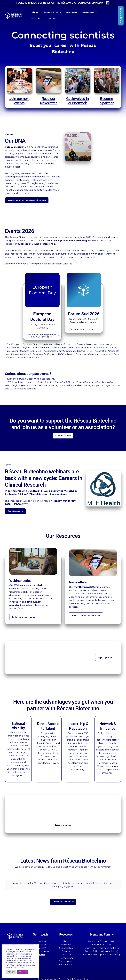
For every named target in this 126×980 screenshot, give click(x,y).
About (66, 942)
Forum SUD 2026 (102, 945)
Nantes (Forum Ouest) (82, 383)
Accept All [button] (23, 972)
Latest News (66, 965)
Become (107, 99)
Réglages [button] (11, 972)
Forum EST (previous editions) (102, 952)
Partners (66, 945)
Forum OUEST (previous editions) (102, 955)
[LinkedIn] (108, 3)
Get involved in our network (77, 101)
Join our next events (19, 101)
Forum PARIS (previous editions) (102, 948)
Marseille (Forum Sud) (56, 383)
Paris (40, 383)
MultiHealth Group (38, 493)
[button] (59, 12)
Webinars (66, 955)
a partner (107, 103)
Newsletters (66, 958)
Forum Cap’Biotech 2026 (102, 942)
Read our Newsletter (48, 101)
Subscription (66, 962)
